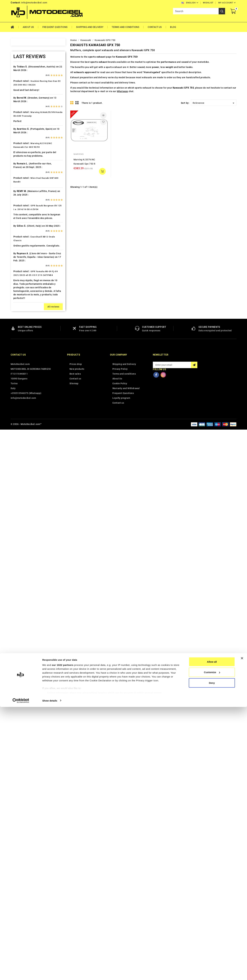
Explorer (19, 221)
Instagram (163, 926)
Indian (18, 300)
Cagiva (19, 165)
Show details (50, 974)
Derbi (18, 204)
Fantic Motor (22, 232)
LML (17, 357)
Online (18, 419)
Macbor (19, 368)
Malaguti (20, 373)
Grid (72, 103)
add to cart (102, 171)
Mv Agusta (21, 407)
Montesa (20, 390)
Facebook (156, 926)
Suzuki (18, 509)
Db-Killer (20, 198)
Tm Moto (20, 532)
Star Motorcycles (25, 503)
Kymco (19, 340)
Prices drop (76, 915)
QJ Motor (20, 458)
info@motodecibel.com (34, 3)
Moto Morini (22, 402)
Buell (17, 153)
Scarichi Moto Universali (29, 481)
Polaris (19, 447)
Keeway (19, 317)
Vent (17, 560)
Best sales (75, 925)
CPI (17, 187)
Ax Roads (20, 108)
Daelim (19, 193)
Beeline (19, 125)
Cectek (19, 176)
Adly (17, 74)
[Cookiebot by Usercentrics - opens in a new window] (21, 974)
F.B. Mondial (22, 227)
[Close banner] (242, 931)
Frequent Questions (55, 27)
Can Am (19, 170)
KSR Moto (20, 328)
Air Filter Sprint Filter (27, 85)
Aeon (18, 80)
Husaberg (20, 283)
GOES (18, 255)
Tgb (17, 526)
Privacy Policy (120, 920)
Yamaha (19, 571)
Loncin (18, 362)
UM (17, 554)
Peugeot (20, 430)
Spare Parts (21, 498)
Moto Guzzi (21, 396)
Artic (17, 102)
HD (16, 261)
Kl (16, 323)
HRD (17, 277)
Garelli (18, 238)
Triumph (20, 543)
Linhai (18, 351)
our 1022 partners (63, 938)
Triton (18, 537)
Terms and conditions (126, 27)
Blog (173, 27)
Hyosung (20, 294)
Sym (17, 520)
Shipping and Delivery (90, 27)
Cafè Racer (21, 159)
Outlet (18, 424)
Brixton (19, 148)
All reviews (53, 858)
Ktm (17, 334)
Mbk (17, 379)
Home (15, 27)
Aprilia (18, 97)
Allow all (212, 935)
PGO (17, 436)
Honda (18, 272)
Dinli (17, 210)
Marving (79, 154)
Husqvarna (21, 289)
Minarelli (20, 385)
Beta (17, 136)
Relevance (214, 103)
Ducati (18, 215)
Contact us (18, 906)
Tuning (19, 548)
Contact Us (155, 27)
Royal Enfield (22, 475)
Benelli (19, 131)
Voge (18, 565)
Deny (212, 956)
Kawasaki (20, 311)
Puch (18, 452)
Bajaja (18, 114)
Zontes (19, 577)
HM (17, 266)
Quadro (19, 464)
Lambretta (21, 345)
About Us (28, 27)
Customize (212, 945)
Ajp (16, 91)
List (77, 103)
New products (77, 920)
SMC (17, 492)
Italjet (18, 306)
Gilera (18, 249)
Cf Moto (19, 181)
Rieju (17, 469)
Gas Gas (19, 244)
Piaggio (19, 441)
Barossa (19, 119)
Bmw (17, 142)
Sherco (19, 486)
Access (19, 69)
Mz (16, 413)
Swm (17, 515)
